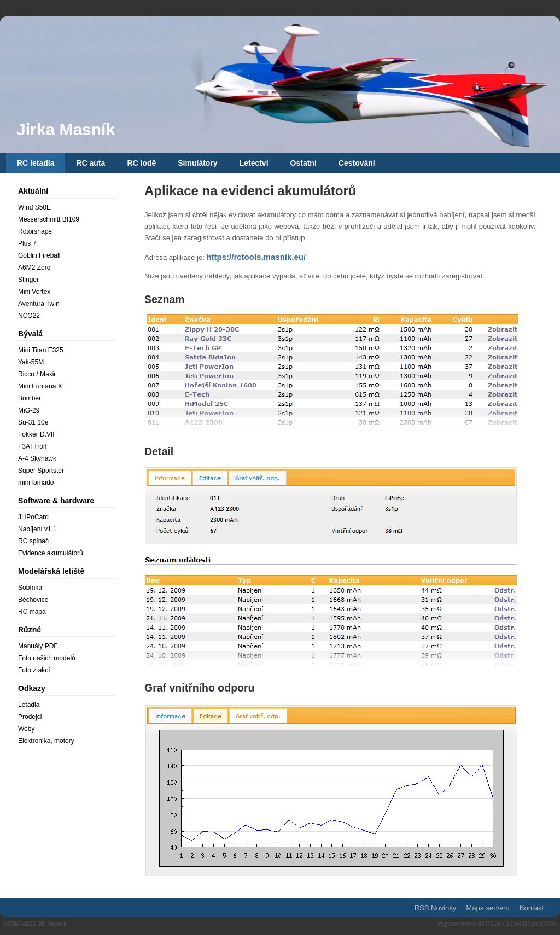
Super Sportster (41, 471)
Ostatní (304, 163)
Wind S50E (34, 207)
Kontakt (532, 908)
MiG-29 (29, 410)
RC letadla (36, 163)
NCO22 (29, 316)
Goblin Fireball (39, 255)
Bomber (30, 398)
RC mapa (32, 612)
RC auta (91, 163)
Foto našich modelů (47, 658)
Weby (26, 729)
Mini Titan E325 (41, 350)
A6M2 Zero (34, 268)
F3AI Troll (32, 446)
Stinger (28, 280)
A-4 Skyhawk (37, 458)
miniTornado (36, 483)
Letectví (254, 163)
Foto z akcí (34, 670)
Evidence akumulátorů (51, 553)
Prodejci (30, 717)
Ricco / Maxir (37, 374)
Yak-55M (31, 362)
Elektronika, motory (46, 741)
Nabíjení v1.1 (37, 529)
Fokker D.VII (36, 434)
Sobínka (30, 588)
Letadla (29, 705)
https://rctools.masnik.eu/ (256, 257)
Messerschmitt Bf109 (49, 219)
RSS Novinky (436, 908)
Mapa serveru (488, 908)
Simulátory (197, 163)
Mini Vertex (34, 292)
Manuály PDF (38, 646)
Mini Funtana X (40, 386)
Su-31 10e (33, 422)
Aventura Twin (39, 304)
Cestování (357, 163)
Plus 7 (27, 243)
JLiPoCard (33, 517)
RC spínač (33, 541)
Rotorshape (35, 231)
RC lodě (141, 163)
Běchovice (33, 600)
